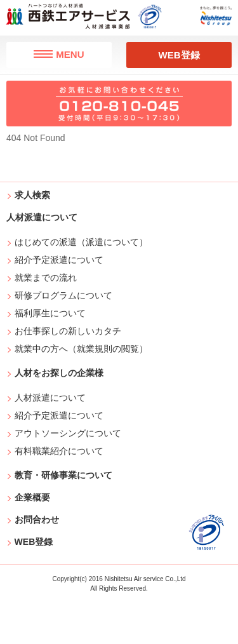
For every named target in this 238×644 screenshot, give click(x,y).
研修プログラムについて (64, 295)
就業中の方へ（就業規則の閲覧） (82, 349)
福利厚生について (50, 313)
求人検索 (32, 195)
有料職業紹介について (59, 451)
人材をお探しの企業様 (59, 373)
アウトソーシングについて (68, 433)
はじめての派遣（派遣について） (82, 242)
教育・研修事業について (63, 475)
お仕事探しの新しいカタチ (68, 331)
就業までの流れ (46, 278)
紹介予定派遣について (59, 260)
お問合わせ (37, 520)
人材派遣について (50, 398)
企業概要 (32, 497)
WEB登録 (179, 55)
